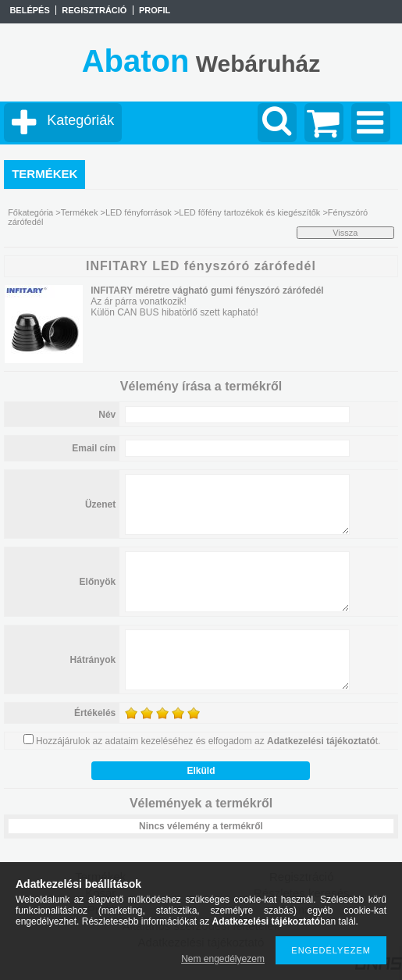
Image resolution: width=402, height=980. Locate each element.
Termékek (80, 212)
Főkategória (30, 212)
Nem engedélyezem (223, 959)
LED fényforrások (139, 212)
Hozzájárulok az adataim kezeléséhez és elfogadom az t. (208, 741)
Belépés (29, 10)
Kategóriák (80, 120)
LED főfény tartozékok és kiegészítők (249, 212)
